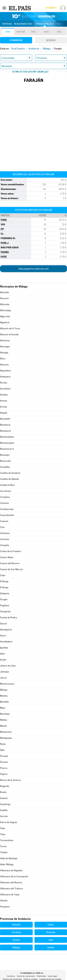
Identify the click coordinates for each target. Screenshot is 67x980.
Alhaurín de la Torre (10, 328)
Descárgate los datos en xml (33, 269)
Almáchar (5, 341)
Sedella (4, 810)
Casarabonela (7, 515)
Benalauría (5, 431)
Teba (3, 828)
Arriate (3, 407)
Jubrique (4, 672)
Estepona (5, 593)
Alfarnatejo (6, 310)
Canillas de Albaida (9, 479)
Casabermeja (7, 509)
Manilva (4, 696)
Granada (51, 932)
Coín (2, 527)
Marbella (4, 702)
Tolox (3, 834)
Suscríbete (51, 8)
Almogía (4, 353)
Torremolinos (7, 840)
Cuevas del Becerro (10, 563)
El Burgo (4, 587)
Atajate (4, 413)
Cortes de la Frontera (11, 551)
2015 (46, 32)
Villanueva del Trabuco (11, 889)
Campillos (5, 467)
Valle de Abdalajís (9, 858)
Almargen (5, 347)
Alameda (4, 292)
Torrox (3, 846)
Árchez (4, 383)
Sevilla (51, 947)
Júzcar (3, 678)
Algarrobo (5, 316)
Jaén (51, 940)
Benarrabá (5, 461)
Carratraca (6, 491)
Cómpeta (5, 545)
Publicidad (41, 976)
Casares (4, 521)
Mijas (3, 708)
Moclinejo (5, 714)
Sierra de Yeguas (9, 822)
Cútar (3, 575)
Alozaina (4, 365)
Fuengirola (5, 612)
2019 (8, 32)
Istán (2, 654)
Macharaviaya (7, 684)
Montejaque (6, 738)
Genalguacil (6, 630)
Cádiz (51, 925)
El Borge (4, 581)
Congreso (16, 40)
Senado (51, 40)
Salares (4, 798)
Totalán (4, 852)
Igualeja (4, 648)
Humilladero (6, 642)
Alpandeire (5, 371)
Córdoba (16, 932)
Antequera (5, 377)
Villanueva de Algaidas (11, 870)
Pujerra (4, 774)
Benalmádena (7, 437)
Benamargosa (7, 443)
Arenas (4, 401)
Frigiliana (5, 605)
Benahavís (5, 425)
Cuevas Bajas (7, 557)
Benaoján (5, 455)
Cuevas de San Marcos (11, 569)
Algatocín (5, 322)
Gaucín (3, 624)
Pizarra (4, 768)
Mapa (60, 24)
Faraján (4, 599)
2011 (59, 32)
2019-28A (21, 32)
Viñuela (4, 901)
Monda (3, 726)
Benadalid (5, 419)
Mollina (4, 720)
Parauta (4, 756)
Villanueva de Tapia (10, 895)
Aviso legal (52, 976)
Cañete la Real (7, 485)
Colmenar (5, 533)
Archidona (5, 389)
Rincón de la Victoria (10, 780)
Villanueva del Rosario (11, 882)
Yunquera (5, 907)
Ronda (3, 792)
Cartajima (5, 497)
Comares (5, 539)
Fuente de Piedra (8, 618)
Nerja (3, 744)
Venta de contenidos (26, 976)
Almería (16, 925)
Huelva (16, 940)
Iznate (3, 660)
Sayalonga (5, 804)
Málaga (4, 690)
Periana (4, 762)
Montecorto (6, 732)
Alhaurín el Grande (9, 334)
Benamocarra (7, 449)
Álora (3, 359)
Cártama (4, 503)
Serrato (4, 816)
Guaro (3, 636)
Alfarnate (5, 304)
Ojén (2, 750)
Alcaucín (4, 298)
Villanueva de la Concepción (14, 876)
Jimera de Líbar (8, 666)
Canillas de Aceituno (10, 473)
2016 (33, 32)
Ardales (4, 395)
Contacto (11, 976)
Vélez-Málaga (7, 864)
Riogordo (5, 786)
